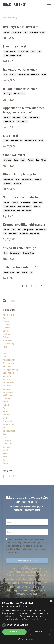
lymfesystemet (27, 179)
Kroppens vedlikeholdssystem (24, 224)
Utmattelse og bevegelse (20, 174)
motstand (6, 389)
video (5, 453)
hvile (41, 202)
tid (31, 272)
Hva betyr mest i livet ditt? (21, 27)
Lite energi (11, 135)
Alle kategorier (8, 315)
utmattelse (34, 32)
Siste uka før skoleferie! (19, 267)
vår (4, 460)
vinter (42, 32)
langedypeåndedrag (24, 206)
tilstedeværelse (9, 55)
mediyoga (7, 117)
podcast (6, 405)
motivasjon (16, 117)
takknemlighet (9, 121)
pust (40, 51)
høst (5, 356)
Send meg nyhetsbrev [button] (27, 561)
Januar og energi (15, 46)
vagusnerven (27, 210)
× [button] (51, 601)
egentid (6, 331)
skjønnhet (7, 415)
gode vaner (8, 160)
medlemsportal (9, 382)
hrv (19, 230)
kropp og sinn (8, 363)
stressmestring (23, 75)
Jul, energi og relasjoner (20, 69)
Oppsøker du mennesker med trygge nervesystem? (24, 110)
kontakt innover (9, 51)
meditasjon (8, 94)
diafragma (15, 202)
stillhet (6, 418)
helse (25, 32)
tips (37, 160)
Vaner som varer (14, 155)
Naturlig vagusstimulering (21, 197)
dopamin (6, 327)
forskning (7, 334)
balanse (6, 32)
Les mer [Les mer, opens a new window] (44, 619)
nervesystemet (28, 230)
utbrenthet (13, 234)
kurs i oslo (7, 366)
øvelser (6, 463)
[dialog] (27, 621)
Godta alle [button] (14, 632)
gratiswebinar (16, 32)
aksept (6, 141)
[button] (27, 639)
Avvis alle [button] (40, 632)
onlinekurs (7, 183)
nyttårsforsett (23, 51)
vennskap (6, 450)
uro (19, 210)
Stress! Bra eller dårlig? (19, 248)
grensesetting (9, 272)
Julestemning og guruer (20, 89)
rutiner (12, 75)
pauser (33, 51)
